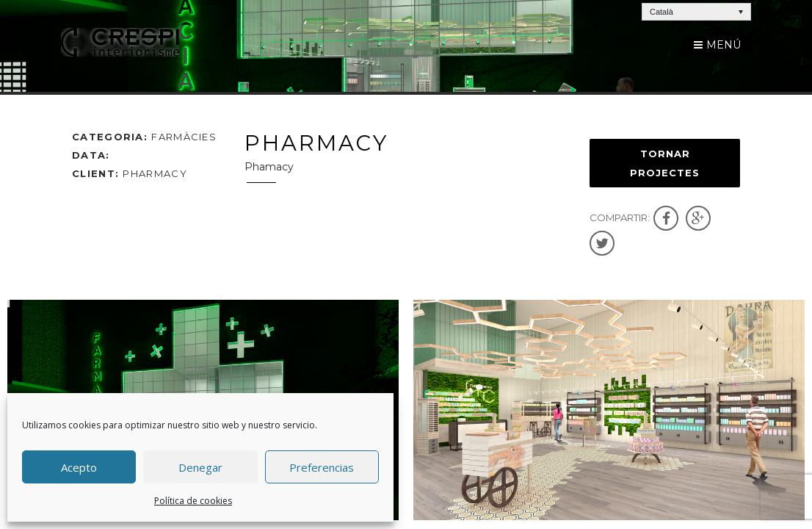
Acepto (79, 467)
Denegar (200, 467)
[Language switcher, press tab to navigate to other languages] (696, 12)
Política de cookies (193, 501)
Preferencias (322, 467)
